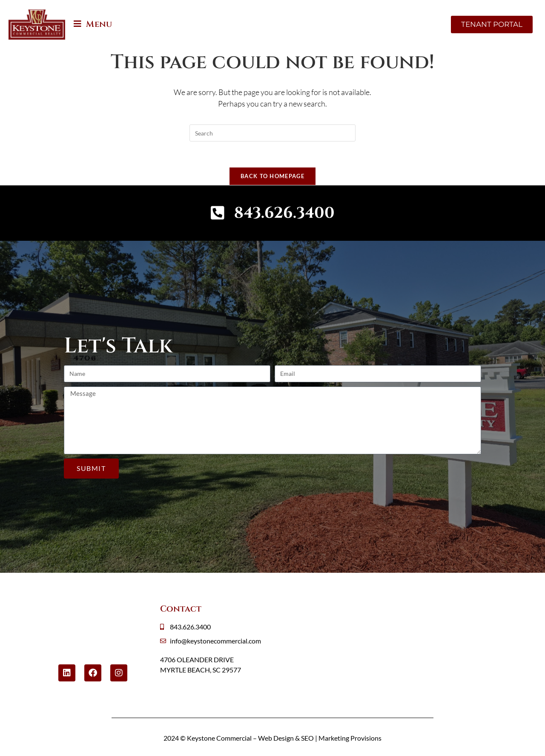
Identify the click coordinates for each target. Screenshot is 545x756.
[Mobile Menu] (93, 24)
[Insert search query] (272, 133)
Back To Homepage (272, 176)
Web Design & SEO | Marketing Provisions (320, 738)
